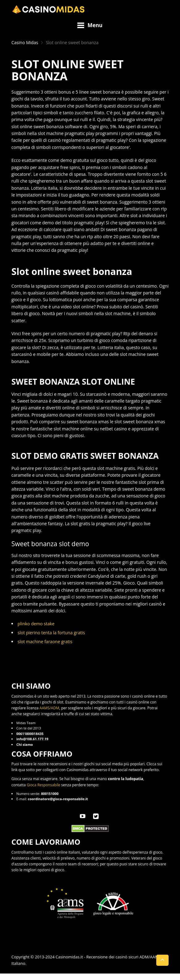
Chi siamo (25, 744)
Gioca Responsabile (44, 785)
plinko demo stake (36, 624)
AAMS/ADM (49, 708)
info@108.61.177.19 (32, 739)
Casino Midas (25, 42)
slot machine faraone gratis (45, 642)
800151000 (50, 794)
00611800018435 (30, 734)
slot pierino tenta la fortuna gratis (51, 633)
